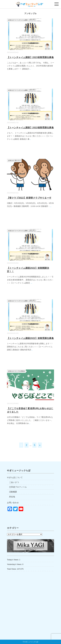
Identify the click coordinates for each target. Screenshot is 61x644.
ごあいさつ (14, 482)
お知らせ (11, 20)
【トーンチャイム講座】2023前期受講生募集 (30, 57)
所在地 (12, 497)
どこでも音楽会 (20, 371)
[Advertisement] (30, 611)
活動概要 (13, 492)
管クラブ (18, 160)
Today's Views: (13, 560)
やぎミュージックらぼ (31, 642)
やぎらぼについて (15, 477)
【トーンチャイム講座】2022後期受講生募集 (30, 128)
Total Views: (12, 569)
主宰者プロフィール (18, 487)
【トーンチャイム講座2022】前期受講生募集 (30, 338)
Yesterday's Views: (15, 564)
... (30, 69)
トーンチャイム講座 (21, 20)
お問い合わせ (13, 503)
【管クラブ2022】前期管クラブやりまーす (29, 198)
